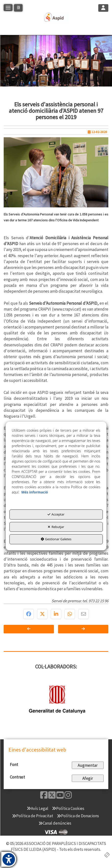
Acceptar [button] (56, 515)
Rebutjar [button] (56, 527)
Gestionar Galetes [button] (56, 539)
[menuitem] (37, 808)
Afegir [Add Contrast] (88, 778)
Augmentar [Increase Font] (88, 765)
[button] (56, 17)
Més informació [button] (35, 492)
